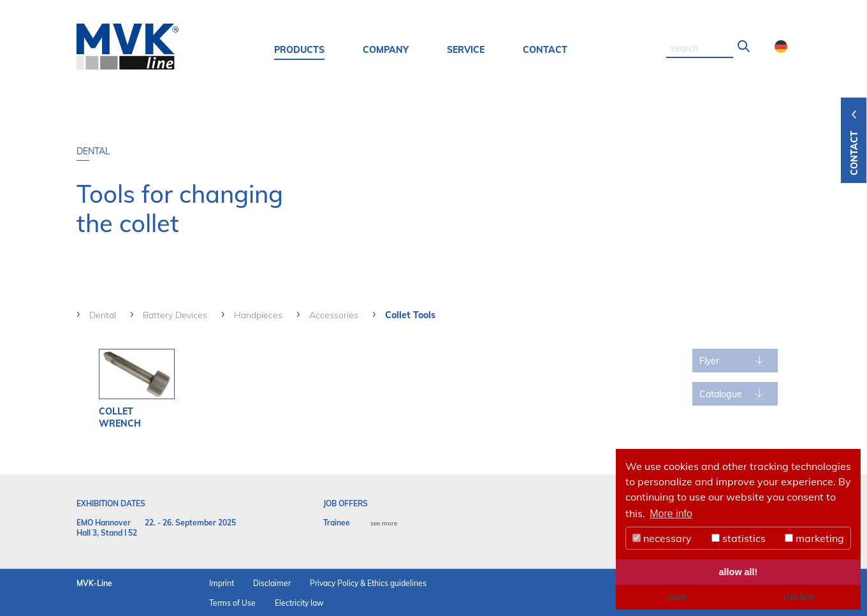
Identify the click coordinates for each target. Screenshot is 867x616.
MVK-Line (94, 583)
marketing (814, 538)
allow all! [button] (739, 572)
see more (384, 523)
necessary (662, 538)
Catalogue (721, 394)
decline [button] (799, 597)
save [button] (677, 597)
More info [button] (671, 514)
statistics (739, 538)
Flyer (709, 361)
